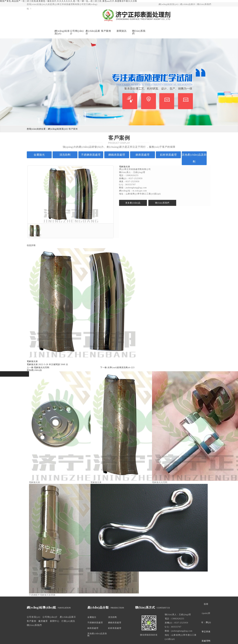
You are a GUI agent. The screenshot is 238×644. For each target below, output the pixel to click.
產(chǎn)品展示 (188, 4)
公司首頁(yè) (34, 617)
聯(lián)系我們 (204, 4)
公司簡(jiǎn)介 (77, 32)
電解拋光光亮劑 (42, 368)
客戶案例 (106, 31)
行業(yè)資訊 (68, 621)
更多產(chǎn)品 (133, 203)
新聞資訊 (122, 31)
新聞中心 (55, 621)
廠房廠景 (43, 621)
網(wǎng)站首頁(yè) (168, 4)
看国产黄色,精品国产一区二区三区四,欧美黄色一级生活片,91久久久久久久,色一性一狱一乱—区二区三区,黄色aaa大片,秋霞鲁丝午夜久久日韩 (68, 1)
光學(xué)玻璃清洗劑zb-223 (121, 368)
